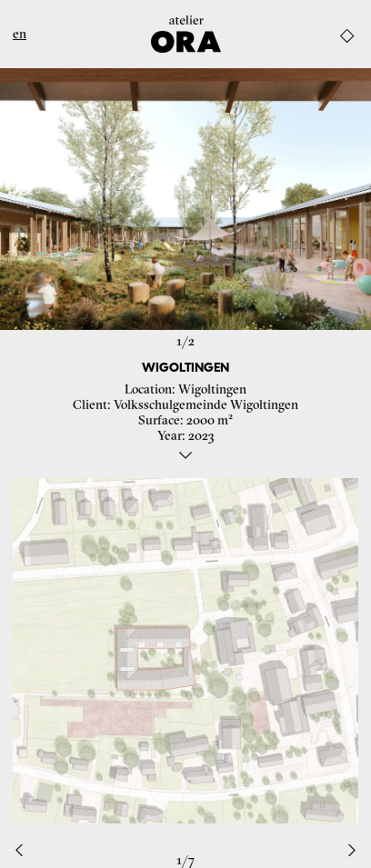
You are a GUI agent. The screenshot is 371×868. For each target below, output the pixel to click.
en (20, 34)
